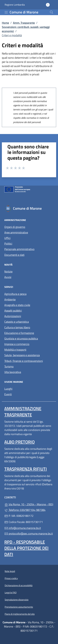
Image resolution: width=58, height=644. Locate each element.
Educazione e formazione (19, 333)
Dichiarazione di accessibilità (19, 585)
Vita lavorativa (13, 372)
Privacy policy (11, 578)
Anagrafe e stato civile (17, 305)
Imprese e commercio (17, 344)
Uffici (7, 238)
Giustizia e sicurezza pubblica (21, 339)
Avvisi (8, 277)
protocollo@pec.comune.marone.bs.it (29, 534)
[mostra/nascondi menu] (6, 12)
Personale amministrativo (19, 249)
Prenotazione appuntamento (19, 607)
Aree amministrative (16, 232)
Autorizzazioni (13, 316)
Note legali (10, 571)
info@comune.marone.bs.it (23, 528)
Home (5, 23)
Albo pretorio (19, 442)
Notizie (8, 272)
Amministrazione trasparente (23, 412)
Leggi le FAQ (11, 593)
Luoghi (8, 389)
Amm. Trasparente (24, 23)
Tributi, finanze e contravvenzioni (24, 361)
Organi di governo (15, 227)
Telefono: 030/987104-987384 (25, 510)
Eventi (8, 394)
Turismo (9, 366)
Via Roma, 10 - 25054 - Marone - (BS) (29, 504)
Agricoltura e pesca (15, 294)
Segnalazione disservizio (17, 600)
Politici (8, 244)
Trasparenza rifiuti (26, 469)
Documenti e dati (14, 255)
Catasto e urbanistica (17, 322)
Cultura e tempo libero (17, 327)
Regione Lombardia (15, 5)
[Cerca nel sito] (52, 12)
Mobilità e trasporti (15, 350)
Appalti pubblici (13, 311)
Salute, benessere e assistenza (22, 355)
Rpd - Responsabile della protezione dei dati (26, 548)
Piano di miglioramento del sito (20, 614)
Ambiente (10, 299)
